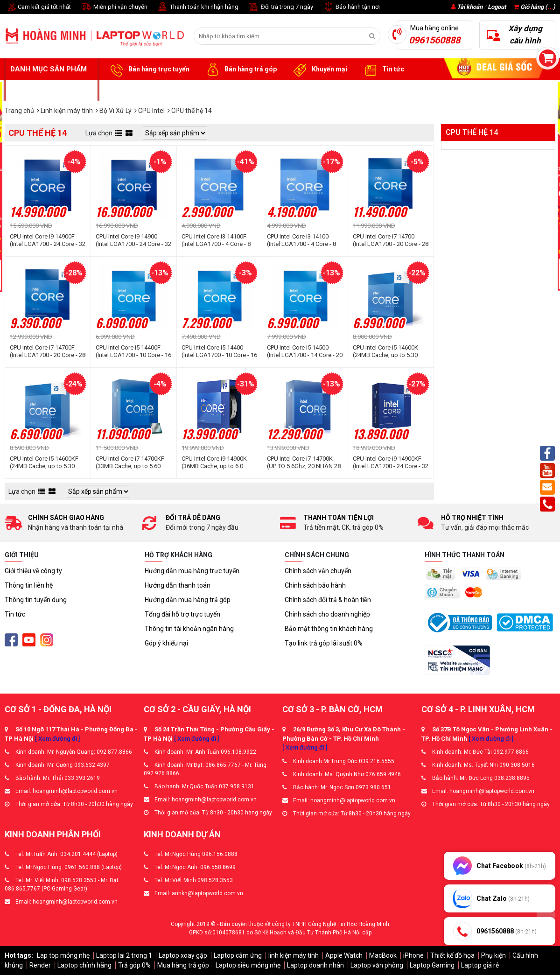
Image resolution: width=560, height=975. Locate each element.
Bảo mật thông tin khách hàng (329, 629)
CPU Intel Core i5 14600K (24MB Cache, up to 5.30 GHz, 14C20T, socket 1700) (389, 351)
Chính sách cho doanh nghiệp (327, 614)
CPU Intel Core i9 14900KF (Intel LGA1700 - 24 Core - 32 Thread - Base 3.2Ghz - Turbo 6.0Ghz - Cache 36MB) (391, 463)
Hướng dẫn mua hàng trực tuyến (192, 571)
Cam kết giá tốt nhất (38, 7)
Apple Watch (344, 955)
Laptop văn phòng (377, 965)
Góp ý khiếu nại (166, 643)
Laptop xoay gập (183, 955)
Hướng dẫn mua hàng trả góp (188, 600)
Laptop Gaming (432, 965)
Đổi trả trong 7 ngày (280, 7)
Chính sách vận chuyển (318, 571)
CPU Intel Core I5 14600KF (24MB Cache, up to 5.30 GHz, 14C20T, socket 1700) (46, 463)
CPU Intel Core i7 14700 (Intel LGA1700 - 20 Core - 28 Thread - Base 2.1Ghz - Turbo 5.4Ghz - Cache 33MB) (391, 240)
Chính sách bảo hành (315, 585)
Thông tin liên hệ (29, 585)
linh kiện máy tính (294, 955)
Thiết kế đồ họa (452, 955)
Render (40, 965)
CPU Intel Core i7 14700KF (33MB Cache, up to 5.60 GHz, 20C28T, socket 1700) (132, 463)
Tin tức (383, 70)
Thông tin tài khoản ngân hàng (189, 629)
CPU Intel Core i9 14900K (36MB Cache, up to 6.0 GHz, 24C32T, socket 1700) (218, 463)
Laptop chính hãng (84, 965)
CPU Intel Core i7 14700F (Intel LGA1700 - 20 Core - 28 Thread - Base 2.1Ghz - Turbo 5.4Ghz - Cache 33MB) (48, 351)
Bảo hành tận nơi (351, 7)
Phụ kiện (493, 955)
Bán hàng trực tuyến (148, 70)
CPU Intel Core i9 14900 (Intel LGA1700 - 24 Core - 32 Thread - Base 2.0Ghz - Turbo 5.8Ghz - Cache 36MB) (133, 240)
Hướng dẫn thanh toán (178, 585)
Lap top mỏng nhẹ (63, 955)
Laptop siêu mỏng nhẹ (248, 965)
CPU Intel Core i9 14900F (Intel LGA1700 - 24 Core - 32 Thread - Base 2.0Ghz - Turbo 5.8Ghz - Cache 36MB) (48, 240)
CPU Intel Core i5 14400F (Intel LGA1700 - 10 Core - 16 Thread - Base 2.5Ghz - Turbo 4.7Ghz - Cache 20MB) (133, 351)
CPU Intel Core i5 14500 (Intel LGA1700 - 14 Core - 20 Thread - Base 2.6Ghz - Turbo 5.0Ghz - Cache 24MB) (305, 351)
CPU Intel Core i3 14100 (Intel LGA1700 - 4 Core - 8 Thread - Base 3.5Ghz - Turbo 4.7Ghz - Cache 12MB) (301, 240)
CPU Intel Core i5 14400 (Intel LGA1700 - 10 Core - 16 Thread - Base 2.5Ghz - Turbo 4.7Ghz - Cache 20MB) (219, 351)
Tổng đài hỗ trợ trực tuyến (182, 614)
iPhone (413, 955)
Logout (497, 7)
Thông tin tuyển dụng (36, 600)
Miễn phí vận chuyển (114, 7)
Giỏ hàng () (534, 7)
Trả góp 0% (134, 965)
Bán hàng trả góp (240, 70)
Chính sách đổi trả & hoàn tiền (328, 600)
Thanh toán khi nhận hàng (198, 7)
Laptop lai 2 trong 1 (124, 955)
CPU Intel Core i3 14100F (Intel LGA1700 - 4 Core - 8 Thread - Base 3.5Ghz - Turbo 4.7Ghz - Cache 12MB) (216, 240)
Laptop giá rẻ (480, 965)
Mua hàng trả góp (183, 965)
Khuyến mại (319, 70)
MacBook (383, 955)
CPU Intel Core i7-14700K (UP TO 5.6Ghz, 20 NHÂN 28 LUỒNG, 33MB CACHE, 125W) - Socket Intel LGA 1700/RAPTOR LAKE (304, 463)
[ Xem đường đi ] (57, 739)
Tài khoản (470, 7)
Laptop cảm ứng (238, 955)
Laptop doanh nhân (315, 965)
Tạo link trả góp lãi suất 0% (324, 643)
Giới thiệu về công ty (33, 571)
